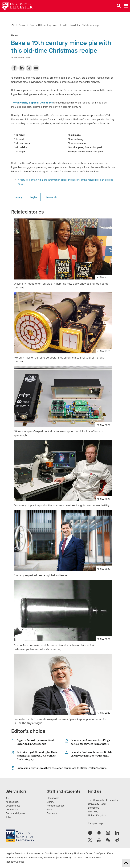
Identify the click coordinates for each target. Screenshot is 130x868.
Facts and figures (15, 813)
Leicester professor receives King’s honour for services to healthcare (90, 742)
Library (50, 802)
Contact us (12, 809)
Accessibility (12, 802)
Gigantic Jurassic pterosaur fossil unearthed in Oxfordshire (36, 742)
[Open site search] (119, 6)
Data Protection (53, 853)
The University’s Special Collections (32, 103)
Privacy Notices (74, 853)
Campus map (95, 823)
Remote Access (56, 806)
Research (51, 197)
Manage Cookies (15, 862)
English (34, 197)
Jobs (8, 817)
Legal (9, 853)
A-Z (7, 798)
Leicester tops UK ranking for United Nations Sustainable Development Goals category (38, 755)
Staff (49, 809)
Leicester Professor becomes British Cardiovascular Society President (91, 754)
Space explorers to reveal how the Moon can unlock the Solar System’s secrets (62, 768)
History (18, 197)
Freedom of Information (28, 853)
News (22, 25)
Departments (13, 806)
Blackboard (53, 798)
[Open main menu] (126, 6)
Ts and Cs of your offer (98, 853)
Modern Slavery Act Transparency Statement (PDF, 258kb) (38, 858)
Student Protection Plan (88, 858)
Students (52, 813)
